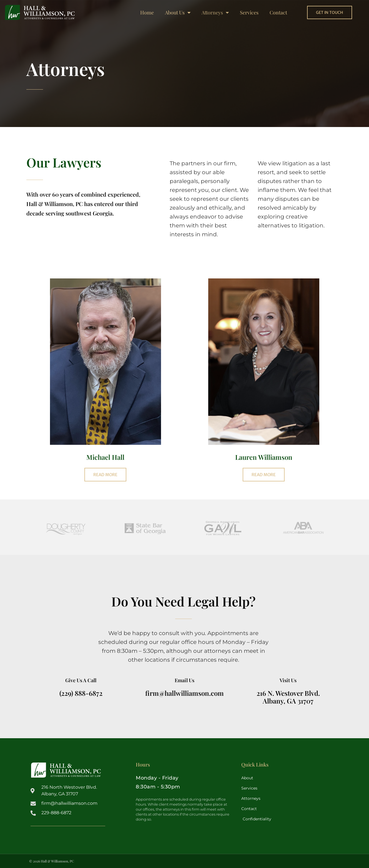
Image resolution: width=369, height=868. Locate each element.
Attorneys (215, 12)
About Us (178, 12)
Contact (278, 12)
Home (147, 12)
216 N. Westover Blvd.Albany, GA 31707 (288, 697)
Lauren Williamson (264, 457)
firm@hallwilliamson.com (184, 693)
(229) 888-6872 (81, 693)
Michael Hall (105, 457)
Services (249, 12)
